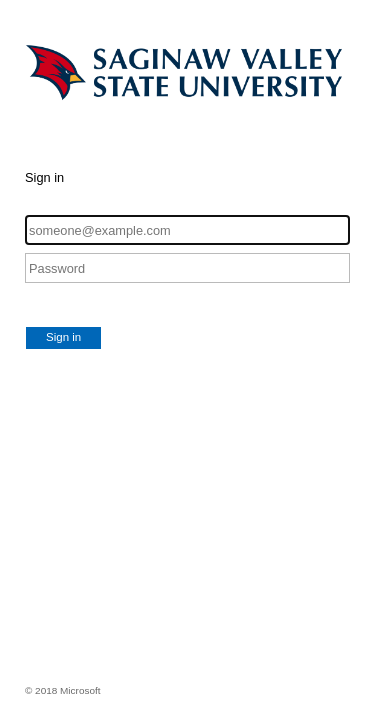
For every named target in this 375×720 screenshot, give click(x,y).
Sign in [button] (63, 337)
